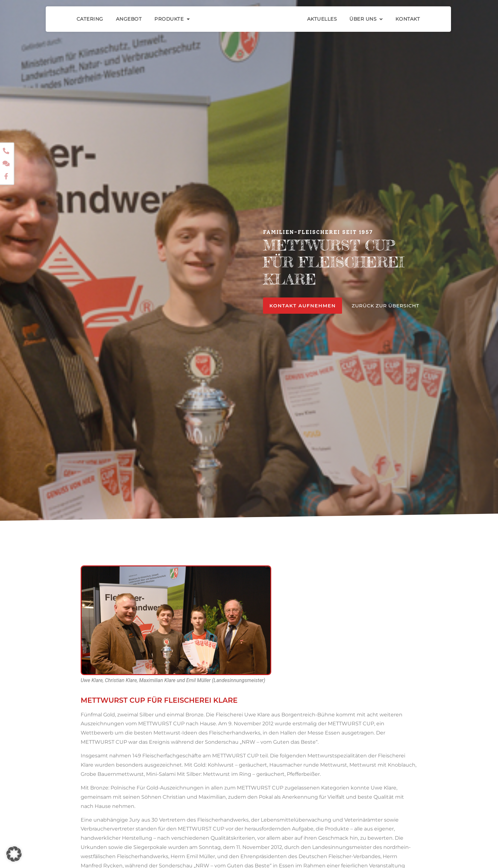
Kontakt (408, 19)
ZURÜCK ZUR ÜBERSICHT (385, 306)
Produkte (172, 19)
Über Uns (366, 19)
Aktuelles (322, 19)
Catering (90, 19)
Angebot (129, 19)
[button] (14, 854)
